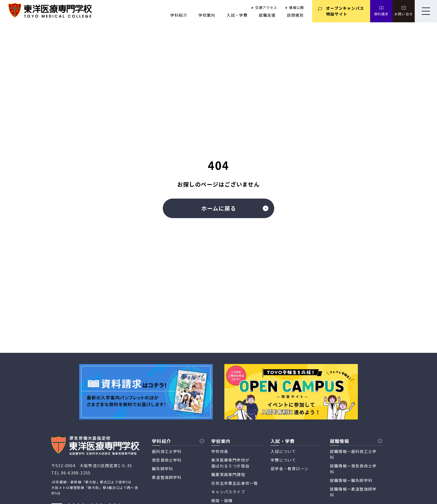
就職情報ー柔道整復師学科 (353, 492)
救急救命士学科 (167, 460)
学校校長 (220, 451)
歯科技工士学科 (167, 451)
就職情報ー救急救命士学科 (353, 469)
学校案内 (207, 15)
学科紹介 (179, 15)
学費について (283, 460)
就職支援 (267, 15)
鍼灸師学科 (162, 469)
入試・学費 (237, 15)
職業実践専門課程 (228, 474)
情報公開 (296, 7)
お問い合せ (404, 14)
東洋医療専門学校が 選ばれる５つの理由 (230, 463)
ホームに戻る (235, 208)
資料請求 (381, 14)
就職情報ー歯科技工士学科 (353, 454)
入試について (283, 451)
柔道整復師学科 (167, 477)
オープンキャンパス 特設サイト (345, 11)
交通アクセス (266, 7)
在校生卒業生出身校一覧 (235, 483)
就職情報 (340, 441)
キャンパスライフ (228, 492)
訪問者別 (295, 15)
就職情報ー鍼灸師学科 (351, 480)
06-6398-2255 (76, 473)
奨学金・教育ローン (290, 469)
